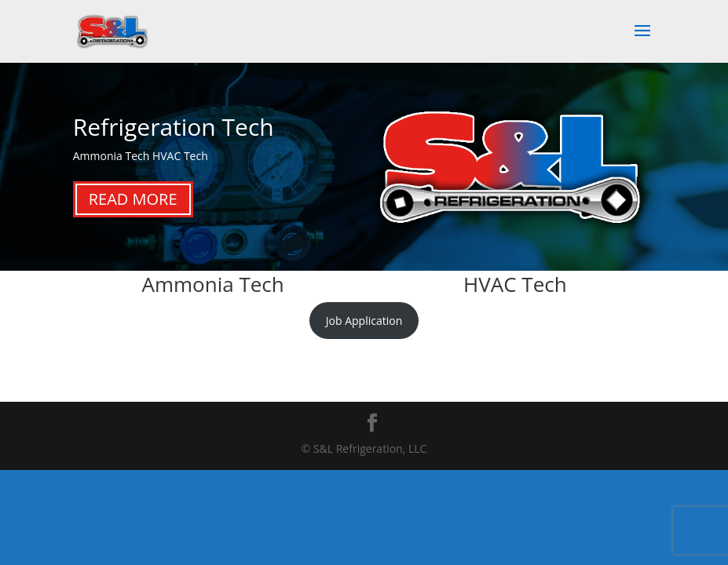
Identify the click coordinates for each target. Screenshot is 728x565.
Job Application (364, 321)
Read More (133, 199)
